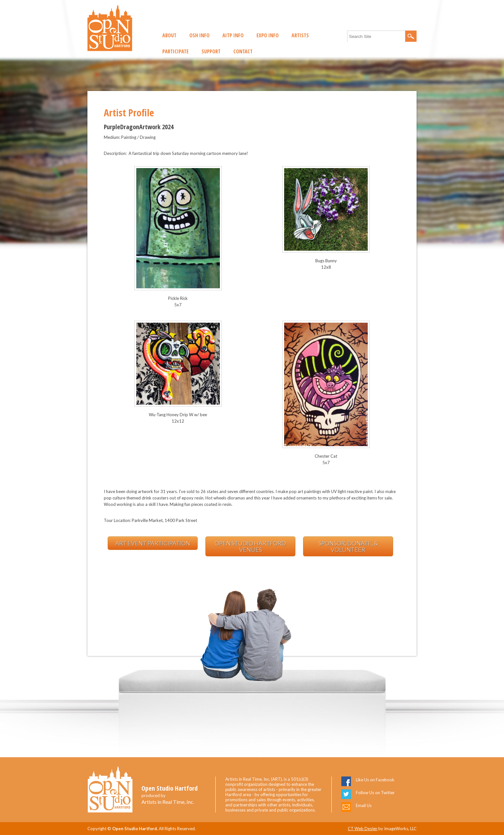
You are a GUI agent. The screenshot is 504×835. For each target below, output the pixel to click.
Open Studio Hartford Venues (250, 546)
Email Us (364, 805)
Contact (243, 51)
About (169, 35)
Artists (300, 35)
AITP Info (233, 35)
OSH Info (199, 35)
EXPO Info (268, 35)
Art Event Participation (153, 543)
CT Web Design (363, 829)
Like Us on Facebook (375, 780)
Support (211, 51)
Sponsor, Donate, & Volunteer (348, 546)
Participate (175, 51)
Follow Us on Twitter (375, 793)
